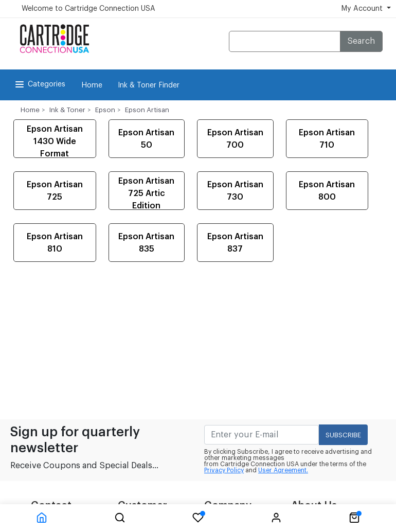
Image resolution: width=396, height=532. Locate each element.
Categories (39, 84)
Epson (105, 110)
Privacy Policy (224, 470)
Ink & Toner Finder (149, 85)
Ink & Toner (67, 110)
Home (92, 85)
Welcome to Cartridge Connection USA (88, 9)
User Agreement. (283, 470)
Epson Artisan (147, 110)
